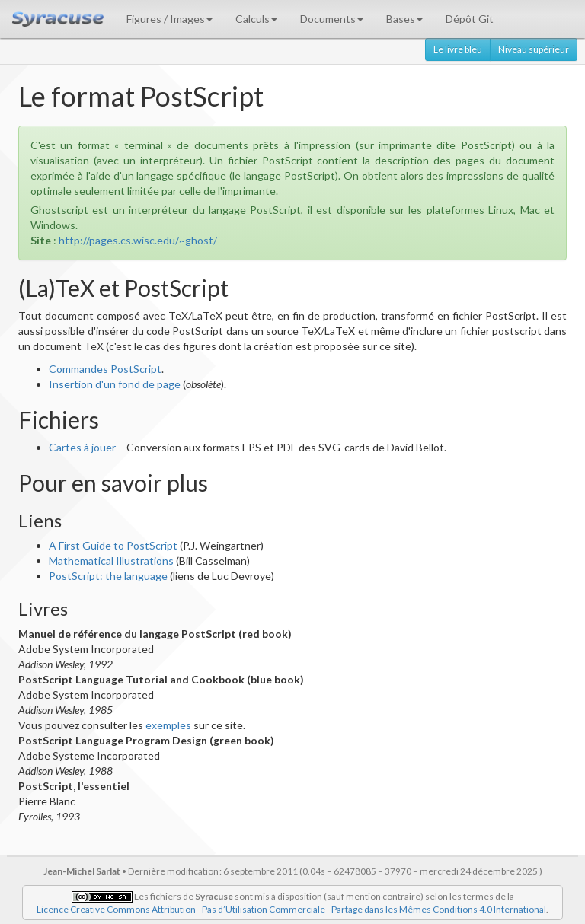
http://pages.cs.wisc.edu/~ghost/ (138, 240)
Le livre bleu (458, 49)
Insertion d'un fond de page (115, 384)
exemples (168, 725)
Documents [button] (332, 19)
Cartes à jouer (82, 447)
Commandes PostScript (105, 369)
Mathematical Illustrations (111, 561)
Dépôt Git (470, 19)
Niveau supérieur (534, 49)
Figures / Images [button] (169, 19)
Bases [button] (404, 19)
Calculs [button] (256, 19)
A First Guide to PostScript (113, 545)
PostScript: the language (108, 576)
